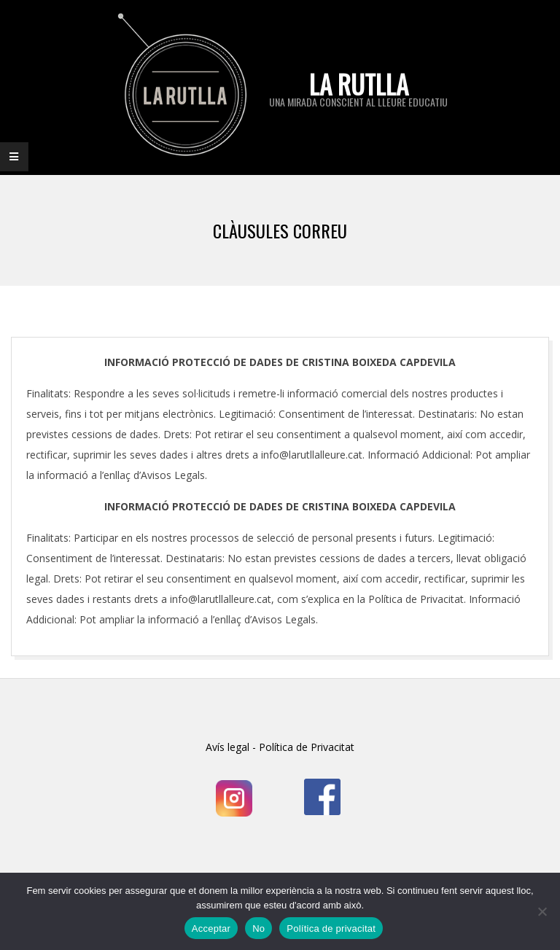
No (258, 928)
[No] (542, 911)
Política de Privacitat (305, 747)
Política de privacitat (331, 928)
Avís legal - (231, 747)
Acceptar (211, 928)
